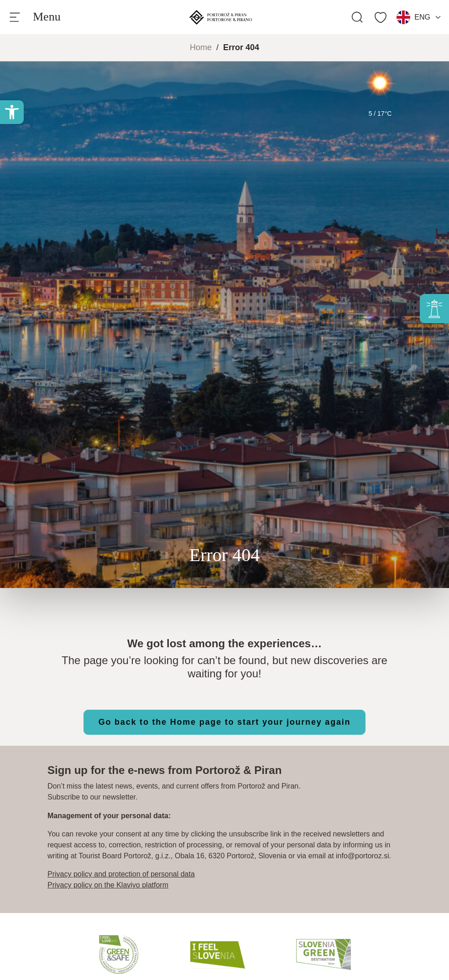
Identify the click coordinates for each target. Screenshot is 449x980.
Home (201, 47)
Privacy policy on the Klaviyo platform (108, 885)
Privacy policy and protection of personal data (121, 874)
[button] (12, 112)
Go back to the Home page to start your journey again (225, 722)
